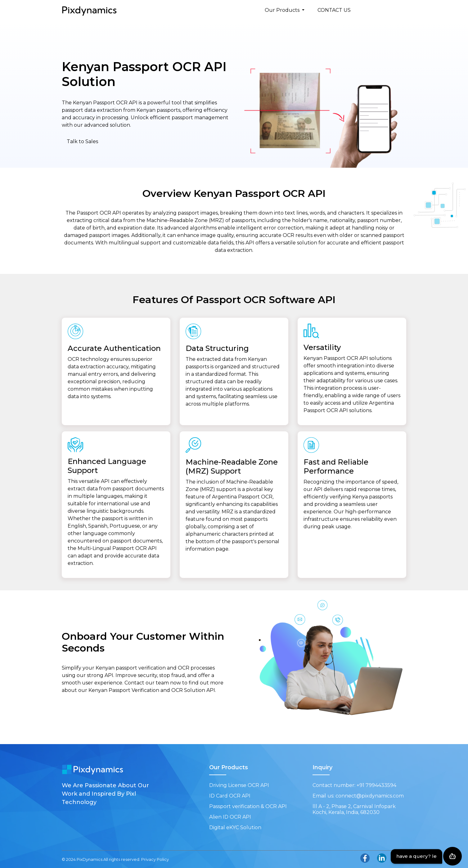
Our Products (283, 10)
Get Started (91, 708)
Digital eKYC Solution (235, 827)
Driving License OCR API (239, 785)
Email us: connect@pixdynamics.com (358, 796)
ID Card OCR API (230, 796)
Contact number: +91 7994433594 (354, 785)
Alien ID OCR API (230, 817)
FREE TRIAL (386, 10)
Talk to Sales (82, 141)
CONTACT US (334, 10)
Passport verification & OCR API (248, 806)
